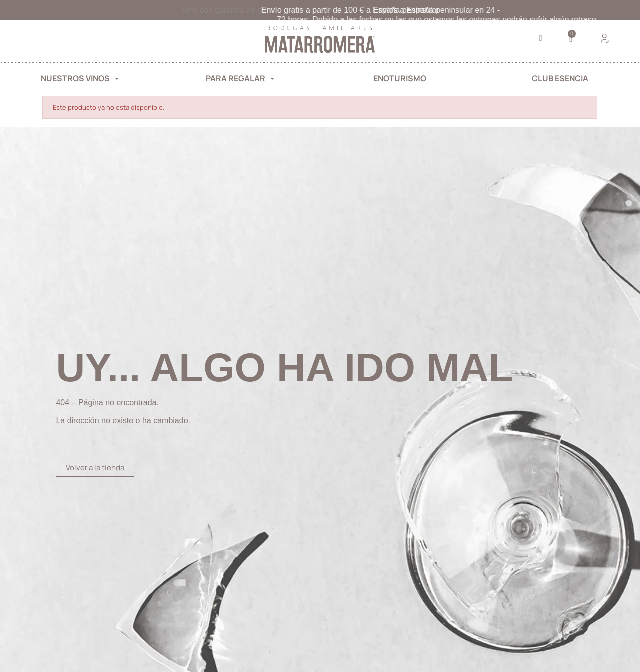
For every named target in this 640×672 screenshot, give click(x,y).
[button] (541, 38)
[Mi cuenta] (605, 38)
